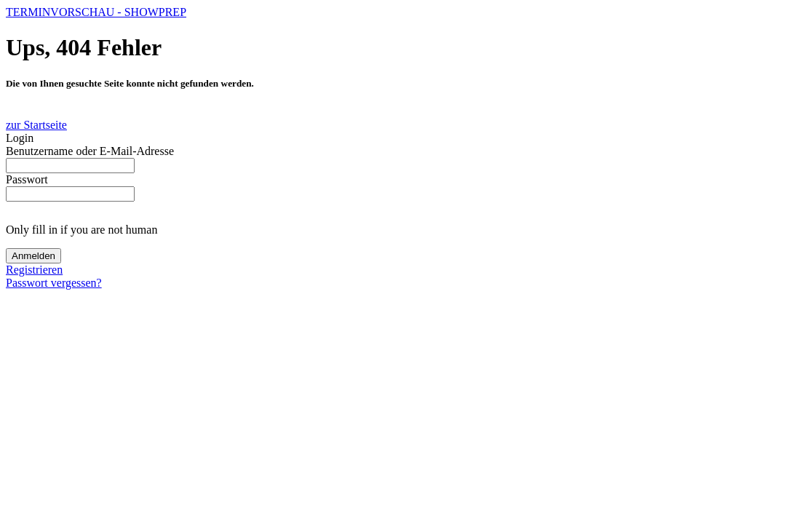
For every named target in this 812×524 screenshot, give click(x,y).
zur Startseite (36, 125)
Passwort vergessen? (54, 283)
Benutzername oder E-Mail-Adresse (90, 151)
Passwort (27, 179)
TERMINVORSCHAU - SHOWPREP (96, 12)
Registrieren (34, 270)
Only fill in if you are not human (81, 230)
